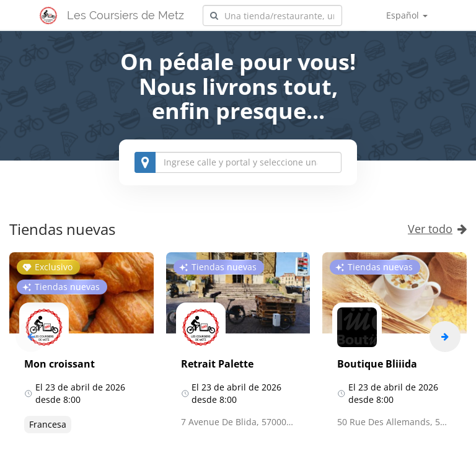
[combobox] (272, 15)
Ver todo (437, 229)
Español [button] (407, 15)
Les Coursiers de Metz (126, 15)
